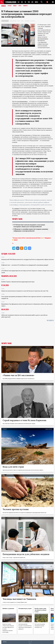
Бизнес (22, 21)
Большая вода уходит (25, 608)
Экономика (27, 21)
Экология (33, 21)
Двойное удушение (8, 608)
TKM (29, 2)
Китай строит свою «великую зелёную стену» (40, 610)
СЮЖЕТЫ (25, 6)
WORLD (36, 2)
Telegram (47, 238)
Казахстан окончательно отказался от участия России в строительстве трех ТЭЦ (25, 291)
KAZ (19, 2)
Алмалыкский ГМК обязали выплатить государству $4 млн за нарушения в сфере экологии (27, 259)
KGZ (22, 2)
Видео (15, 6)
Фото (20, 6)
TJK (25, 2)
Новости (4, 6)
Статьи (10, 6)
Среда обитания (13, 21)
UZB (32, 2)
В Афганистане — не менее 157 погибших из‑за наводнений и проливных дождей (25, 265)
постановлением (43, 39)
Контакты (5, 642)
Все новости (50, 321)
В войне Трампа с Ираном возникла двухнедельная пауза (18, 282)
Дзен (16, 240)
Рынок (19, 21)
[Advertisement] (27, 332)
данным (17, 208)
